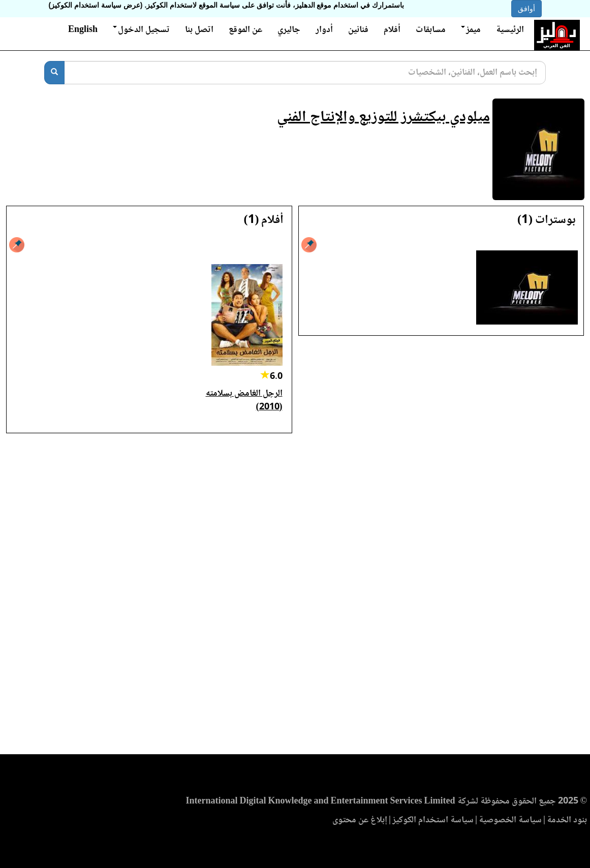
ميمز (471, 30)
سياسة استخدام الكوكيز (433, 820)
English (83, 30)
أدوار (324, 30)
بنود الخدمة (567, 820)
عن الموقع (245, 30)
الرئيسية (510, 30)
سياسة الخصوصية (510, 820)
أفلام (392, 30)
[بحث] (54, 73)
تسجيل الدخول (141, 30)
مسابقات (431, 30)
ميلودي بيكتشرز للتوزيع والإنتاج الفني (383, 118)
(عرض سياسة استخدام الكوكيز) (96, 5)
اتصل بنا (199, 30)
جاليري (289, 30)
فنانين (358, 30)
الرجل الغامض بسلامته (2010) (244, 400)
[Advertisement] (295, 597)
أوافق (526, 9)
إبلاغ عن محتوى (360, 820)
